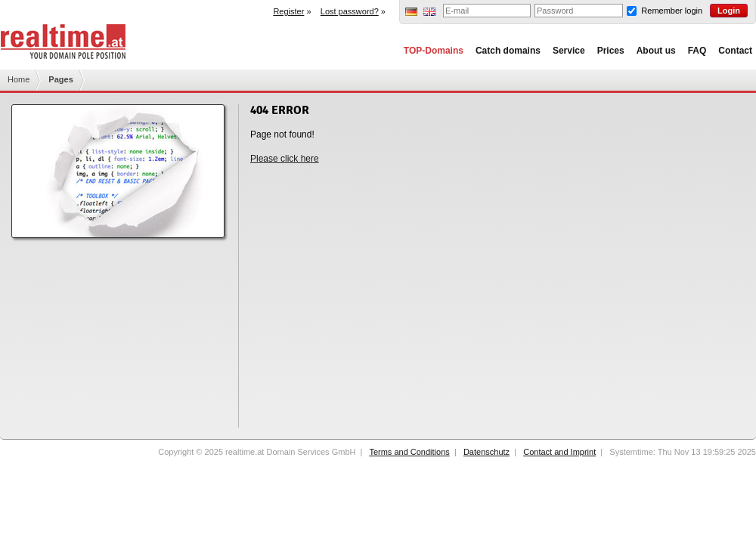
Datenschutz (486, 452)
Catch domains (508, 51)
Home (19, 79)
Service (569, 51)
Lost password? (350, 11)
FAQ (697, 51)
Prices (611, 51)
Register (288, 11)
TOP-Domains (434, 51)
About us (656, 51)
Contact (735, 51)
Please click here (285, 159)
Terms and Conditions (409, 452)
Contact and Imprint (559, 452)
